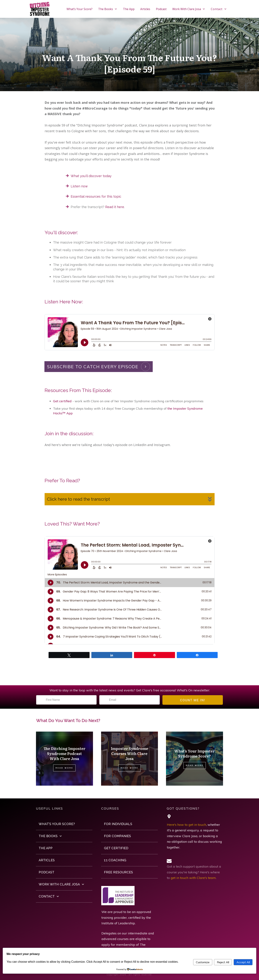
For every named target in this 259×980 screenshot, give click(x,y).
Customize (203, 962)
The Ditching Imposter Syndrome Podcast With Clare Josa (64, 753)
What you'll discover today (91, 176)
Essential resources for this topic (96, 196)
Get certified (62, 401)
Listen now (79, 186)
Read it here (115, 207)
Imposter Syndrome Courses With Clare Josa (129, 753)
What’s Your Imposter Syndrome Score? (195, 753)
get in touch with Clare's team (193, 878)
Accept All (243, 962)
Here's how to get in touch (187, 825)
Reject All (223, 962)
